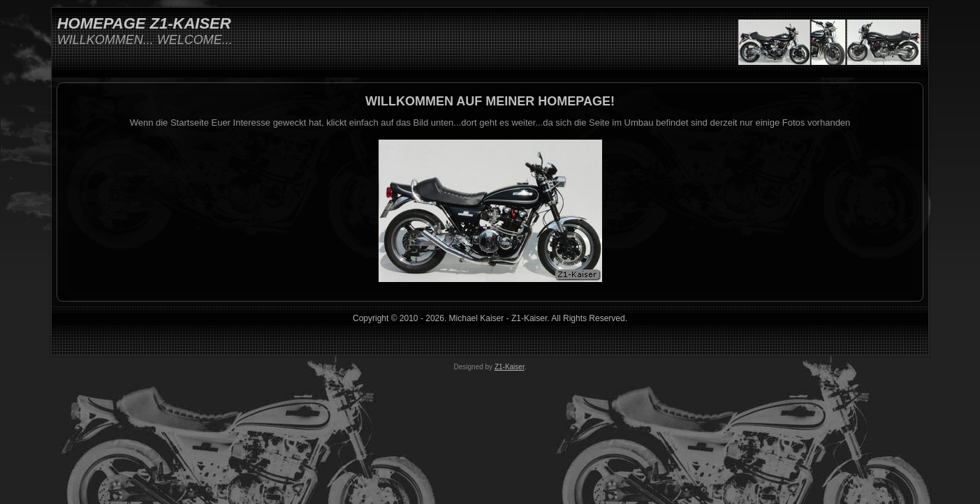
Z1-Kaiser (510, 367)
